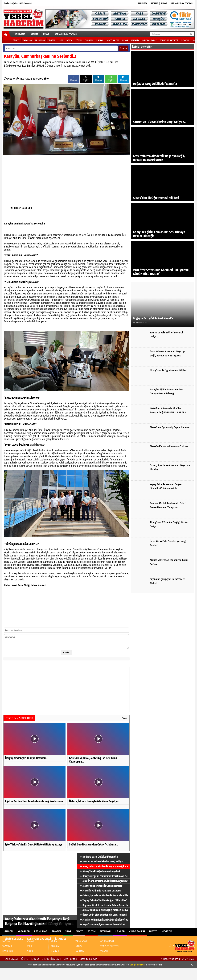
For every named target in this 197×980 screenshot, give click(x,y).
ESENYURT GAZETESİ (169, 40)
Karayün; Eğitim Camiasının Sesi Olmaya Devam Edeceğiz (104, 876)
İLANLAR (100, 40)
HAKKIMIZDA (142, 3)
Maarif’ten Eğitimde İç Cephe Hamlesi (101, 886)
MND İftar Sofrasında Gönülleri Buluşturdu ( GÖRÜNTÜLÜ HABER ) (104, 881)
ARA (123, 48)
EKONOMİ (89, 40)
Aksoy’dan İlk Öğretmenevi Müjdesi (100, 871)
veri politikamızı (137, 965)
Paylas (74, 79)
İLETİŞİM (154, 3)
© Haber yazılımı (178, 959)
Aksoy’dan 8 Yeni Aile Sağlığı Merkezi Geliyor (104, 910)
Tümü (125, 718)
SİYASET (52, 40)
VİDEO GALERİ (113, 40)
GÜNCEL (16, 40)
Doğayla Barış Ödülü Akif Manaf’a (98, 857)
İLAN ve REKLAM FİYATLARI (182, 3)
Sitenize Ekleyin (88, 959)
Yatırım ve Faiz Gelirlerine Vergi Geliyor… (102, 862)
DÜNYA (69, 40)
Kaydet (66, 652)
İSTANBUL (185, 40)
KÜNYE (164, 3)
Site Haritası (70, 959)
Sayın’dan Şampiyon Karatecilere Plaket (102, 924)
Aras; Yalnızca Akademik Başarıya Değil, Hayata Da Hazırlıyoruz (104, 866)
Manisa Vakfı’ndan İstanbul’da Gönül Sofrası (104, 920)
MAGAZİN (135, 40)
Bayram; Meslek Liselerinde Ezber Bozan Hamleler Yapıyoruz (104, 905)
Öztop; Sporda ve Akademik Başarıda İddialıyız (104, 895)
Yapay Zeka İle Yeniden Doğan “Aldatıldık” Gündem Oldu (104, 900)
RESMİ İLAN (40, 40)
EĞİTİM (79, 40)
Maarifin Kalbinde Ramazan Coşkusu (100, 891)
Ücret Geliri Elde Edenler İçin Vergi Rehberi (103, 915)
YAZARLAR (27, 40)
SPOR (61, 40)
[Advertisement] (45, 179)
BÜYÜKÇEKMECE (150, 40)
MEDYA (125, 40)
